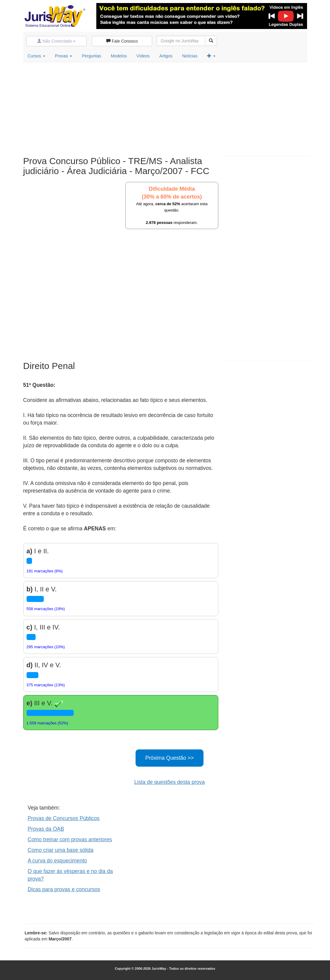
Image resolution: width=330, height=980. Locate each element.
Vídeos (143, 56)
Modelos (119, 56)
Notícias (190, 56)
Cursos (37, 56)
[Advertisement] (165, 108)
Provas (64, 56)
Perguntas (91, 56)
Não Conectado (56, 41)
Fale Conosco (122, 41)
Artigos (166, 56)
